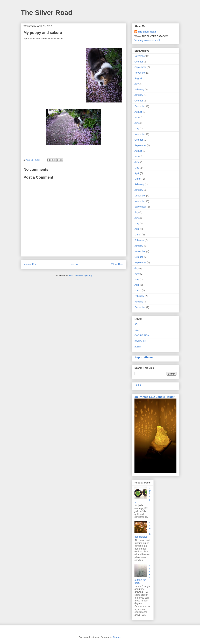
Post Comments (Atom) (80, 275)
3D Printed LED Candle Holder (155, 397)
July (137, 84)
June (137, 123)
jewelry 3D (140, 341)
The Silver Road (47, 13)
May (137, 129)
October (139, 62)
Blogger (117, 637)
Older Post (117, 264)
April (137, 173)
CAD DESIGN (142, 335)
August (138, 78)
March (138, 179)
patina (138, 347)
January (139, 95)
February (139, 90)
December (140, 106)
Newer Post (30, 264)
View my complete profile (148, 40)
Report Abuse (144, 357)
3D (136, 324)
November (140, 56)
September (140, 67)
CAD (137, 330)
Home (74, 264)
